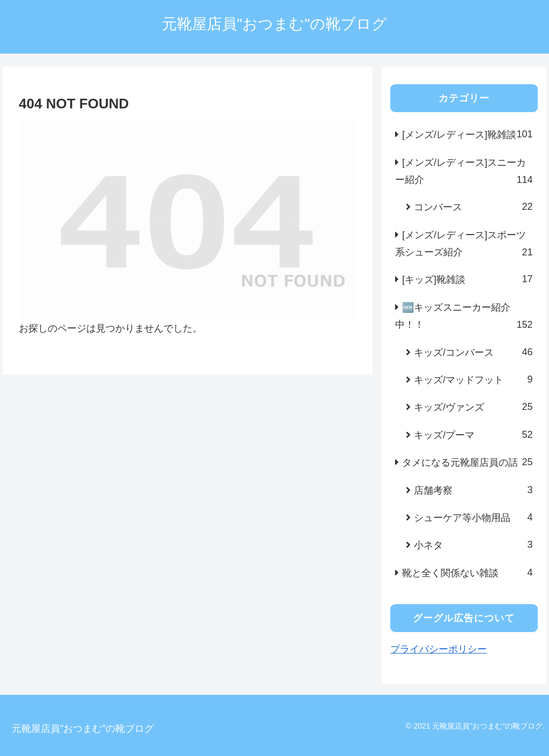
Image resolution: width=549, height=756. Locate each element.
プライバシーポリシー (439, 649)
